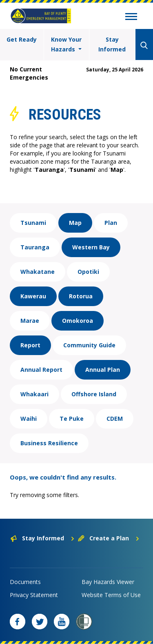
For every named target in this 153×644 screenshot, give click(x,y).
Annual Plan (103, 370)
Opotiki (88, 272)
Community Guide (89, 345)
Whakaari (34, 394)
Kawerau (33, 296)
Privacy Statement (34, 595)
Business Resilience (49, 443)
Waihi (29, 419)
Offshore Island (94, 394)
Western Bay (91, 247)
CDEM (115, 419)
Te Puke (72, 419)
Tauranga (35, 247)
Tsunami (33, 223)
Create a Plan (109, 538)
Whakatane (38, 272)
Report (30, 345)
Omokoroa (78, 321)
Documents (25, 582)
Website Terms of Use (111, 595)
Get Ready (22, 39)
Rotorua (81, 296)
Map (75, 223)
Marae (30, 321)
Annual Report (41, 370)
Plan (111, 223)
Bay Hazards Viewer (108, 582)
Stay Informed (112, 44)
